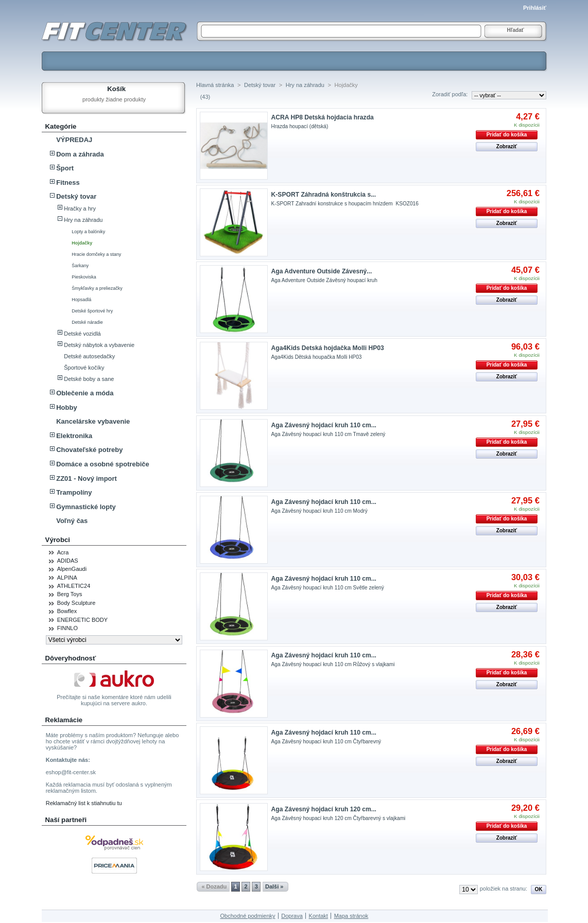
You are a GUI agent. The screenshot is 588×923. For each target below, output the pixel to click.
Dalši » (274, 886)
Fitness (68, 182)
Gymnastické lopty (86, 507)
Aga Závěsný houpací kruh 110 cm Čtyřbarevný (326, 742)
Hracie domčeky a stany (96, 254)
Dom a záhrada (80, 154)
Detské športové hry (92, 311)
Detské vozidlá (82, 334)
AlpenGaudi (72, 569)
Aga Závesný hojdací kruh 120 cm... (324, 809)
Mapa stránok (351, 916)
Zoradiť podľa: (450, 94)
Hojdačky (82, 243)
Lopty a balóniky (88, 232)
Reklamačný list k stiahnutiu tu (84, 803)
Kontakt (318, 916)
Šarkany (80, 266)
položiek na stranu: (504, 889)
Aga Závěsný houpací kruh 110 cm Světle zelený (328, 588)
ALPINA (67, 578)
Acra (63, 552)
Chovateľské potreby (89, 450)
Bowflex (67, 611)
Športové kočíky (84, 368)
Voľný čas (72, 521)
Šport (65, 168)
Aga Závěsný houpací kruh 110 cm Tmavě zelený (328, 434)
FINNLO (67, 628)
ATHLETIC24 (74, 586)
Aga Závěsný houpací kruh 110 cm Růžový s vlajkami (333, 664)
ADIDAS (68, 561)
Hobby (66, 407)
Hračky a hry (80, 208)
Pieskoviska (84, 277)
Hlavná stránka (215, 85)
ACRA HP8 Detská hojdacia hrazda (323, 117)
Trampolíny (74, 492)
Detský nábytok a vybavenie (99, 345)
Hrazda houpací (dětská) (300, 126)
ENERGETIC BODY (82, 620)
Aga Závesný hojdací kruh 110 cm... (324, 425)
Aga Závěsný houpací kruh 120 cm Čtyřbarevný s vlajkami (339, 818)
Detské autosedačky (89, 356)
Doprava (292, 916)
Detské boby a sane (89, 379)
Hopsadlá (81, 300)
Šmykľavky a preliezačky (97, 288)
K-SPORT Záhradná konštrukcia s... (324, 195)
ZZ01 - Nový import (87, 478)
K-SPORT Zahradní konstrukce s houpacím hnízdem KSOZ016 (345, 204)
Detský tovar (76, 196)
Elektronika (74, 436)
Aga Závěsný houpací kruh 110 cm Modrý (319, 511)
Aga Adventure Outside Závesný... (322, 271)
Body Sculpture (76, 603)
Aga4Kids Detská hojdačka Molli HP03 (328, 348)
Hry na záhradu (83, 220)
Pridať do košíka (507, 135)
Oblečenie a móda (85, 393)
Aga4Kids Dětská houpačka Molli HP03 (317, 357)
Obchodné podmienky (248, 916)
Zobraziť (507, 146)
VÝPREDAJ (74, 140)
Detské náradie (87, 322)
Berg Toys (70, 594)
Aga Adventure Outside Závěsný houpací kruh (324, 280)
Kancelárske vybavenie (93, 421)
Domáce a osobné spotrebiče (103, 464)
